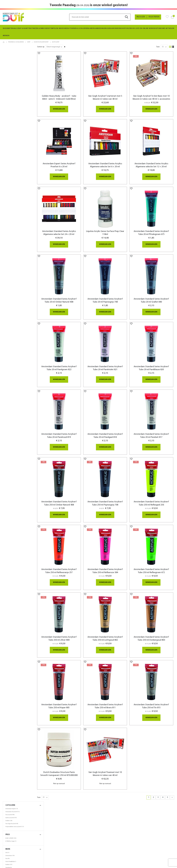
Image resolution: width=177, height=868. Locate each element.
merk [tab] (23, 92)
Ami (8, 96)
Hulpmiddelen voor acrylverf (15, 70)
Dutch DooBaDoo (11, 105)
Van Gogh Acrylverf (12, 67)
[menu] (88, 32)
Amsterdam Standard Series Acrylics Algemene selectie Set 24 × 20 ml (67, 227)
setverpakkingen (11, 167)
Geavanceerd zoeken (98, 844)
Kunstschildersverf (41, 42)
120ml (9, 152)
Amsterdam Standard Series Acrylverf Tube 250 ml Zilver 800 (67, 614)
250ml (9, 158)
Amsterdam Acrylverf (13, 55)
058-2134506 (141, 838)
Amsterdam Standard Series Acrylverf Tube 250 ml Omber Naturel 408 (67, 485)
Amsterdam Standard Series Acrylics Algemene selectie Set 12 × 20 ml (153, 162)
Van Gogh (10, 123)
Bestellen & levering (11, 838)
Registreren (154, 17)
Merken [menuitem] (6, 36)
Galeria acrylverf (11, 61)
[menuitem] (10, 28)
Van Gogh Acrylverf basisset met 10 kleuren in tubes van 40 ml (110, 742)
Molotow (9, 114)
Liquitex (9, 111)
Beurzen (50, 847)
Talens (8, 120)
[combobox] (100, 17)
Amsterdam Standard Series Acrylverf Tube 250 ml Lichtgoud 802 (110, 614)
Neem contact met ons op (100, 850)
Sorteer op (50, 47)
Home (4, 42)
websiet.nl (110, 865)
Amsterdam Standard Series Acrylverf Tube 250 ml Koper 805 (67, 678)
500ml (9, 161)
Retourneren (8, 841)
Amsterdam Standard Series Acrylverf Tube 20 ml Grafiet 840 (153, 291)
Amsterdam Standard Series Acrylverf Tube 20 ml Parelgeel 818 (110, 420)
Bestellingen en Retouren (100, 847)
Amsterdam (10, 99)
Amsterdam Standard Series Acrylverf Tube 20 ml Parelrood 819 (67, 420)
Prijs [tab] (23, 78)
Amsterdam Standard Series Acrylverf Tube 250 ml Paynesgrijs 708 (110, 485)
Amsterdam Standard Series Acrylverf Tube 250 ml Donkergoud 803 (153, 614)
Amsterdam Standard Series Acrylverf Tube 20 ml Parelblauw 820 (153, 356)
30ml (8, 140)
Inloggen (141, 17)
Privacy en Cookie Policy (99, 841)
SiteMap (93, 853)
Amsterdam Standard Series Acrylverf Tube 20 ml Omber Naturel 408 (67, 291)
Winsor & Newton (12, 126)
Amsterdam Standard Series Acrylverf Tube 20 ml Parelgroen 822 (67, 356)
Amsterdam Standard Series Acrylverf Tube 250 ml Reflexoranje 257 (67, 549)
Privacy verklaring (53, 841)
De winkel (50, 838)
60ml (9, 146)
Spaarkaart (51, 844)
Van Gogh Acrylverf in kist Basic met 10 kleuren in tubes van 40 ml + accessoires (153, 96)
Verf (29, 42)
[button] (48, 53)
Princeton (9, 117)
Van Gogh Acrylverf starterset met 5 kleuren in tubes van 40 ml (110, 95)
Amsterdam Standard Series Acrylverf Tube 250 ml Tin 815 (153, 678)
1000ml (9, 164)
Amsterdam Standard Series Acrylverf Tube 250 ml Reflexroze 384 (110, 549)
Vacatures (51, 853)
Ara (8, 102)
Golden (9, 64)
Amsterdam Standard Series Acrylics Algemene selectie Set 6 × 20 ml (110, 162)
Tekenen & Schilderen (16, 42)
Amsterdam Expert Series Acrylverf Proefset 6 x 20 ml (67, 162)
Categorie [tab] (23, 49)
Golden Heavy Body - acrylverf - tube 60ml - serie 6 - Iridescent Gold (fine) (67, 95)
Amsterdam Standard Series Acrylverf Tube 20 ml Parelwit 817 (153, 420)
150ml (9, 155)
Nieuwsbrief (51, 850)
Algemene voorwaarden (12, 847)
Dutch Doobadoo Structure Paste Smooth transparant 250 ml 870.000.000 (67, 744)
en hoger (11, 84)
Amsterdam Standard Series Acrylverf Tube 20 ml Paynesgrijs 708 (110, 291)
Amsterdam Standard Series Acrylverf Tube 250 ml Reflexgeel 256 (153, 485)
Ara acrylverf (10, 58)
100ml (9, 149)
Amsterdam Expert (12, 52)
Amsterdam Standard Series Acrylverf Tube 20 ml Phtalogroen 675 (153, 227)
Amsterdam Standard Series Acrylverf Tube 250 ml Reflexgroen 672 (153, 549)
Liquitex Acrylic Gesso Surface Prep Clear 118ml (110, 227)
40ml (8, 143)
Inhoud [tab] (23, 134)
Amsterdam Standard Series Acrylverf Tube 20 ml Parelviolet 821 (110, 356)
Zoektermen (95, 838)
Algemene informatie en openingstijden (18, 844)
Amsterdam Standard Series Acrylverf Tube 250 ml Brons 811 (110, 678)
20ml (9, 137)
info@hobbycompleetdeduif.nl (149, 847)
